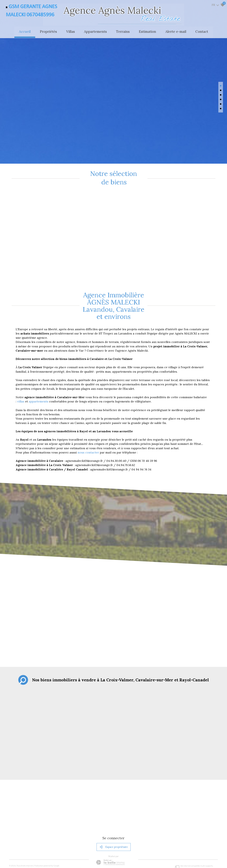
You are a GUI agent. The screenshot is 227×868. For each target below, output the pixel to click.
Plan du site (14, 835)
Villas (70, 31)
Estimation (148, 31)
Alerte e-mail (176, 31)
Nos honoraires (41, 835)
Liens (50, 835)
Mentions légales (27, 835)
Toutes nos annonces (69, 835)
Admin (57, 835)
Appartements (95, 31)
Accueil (24, 31)
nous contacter (88, 419)
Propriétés (48, 31)
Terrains (123, 31)
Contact (203, 31)
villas (21, 369)
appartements (39, 369)
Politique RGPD (85, 835)
